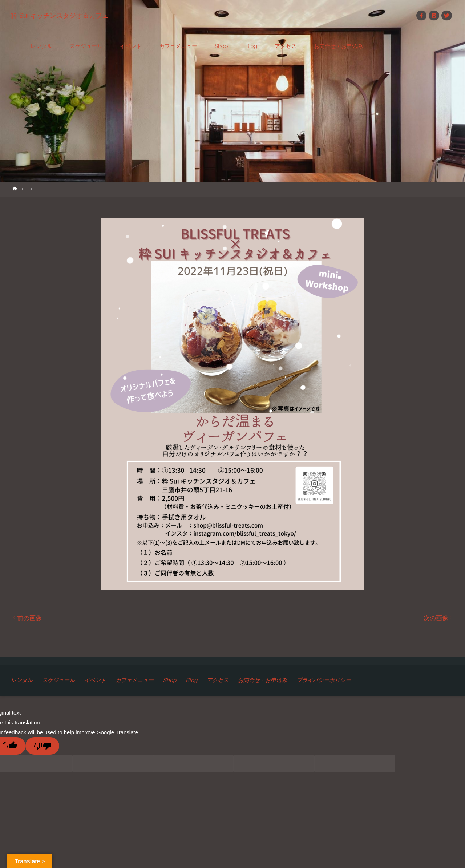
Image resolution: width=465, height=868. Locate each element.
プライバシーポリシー (324, 680)
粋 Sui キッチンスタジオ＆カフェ (60, 15)
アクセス (218, 680)
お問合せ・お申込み (262, 680)
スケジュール (58, 680)
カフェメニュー (135, 680)
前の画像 (26, 618)
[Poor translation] (42, 746)
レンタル (22, 680)
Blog (191, 680)
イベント (95, 680)
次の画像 (439, 618)
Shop (170, 680)
